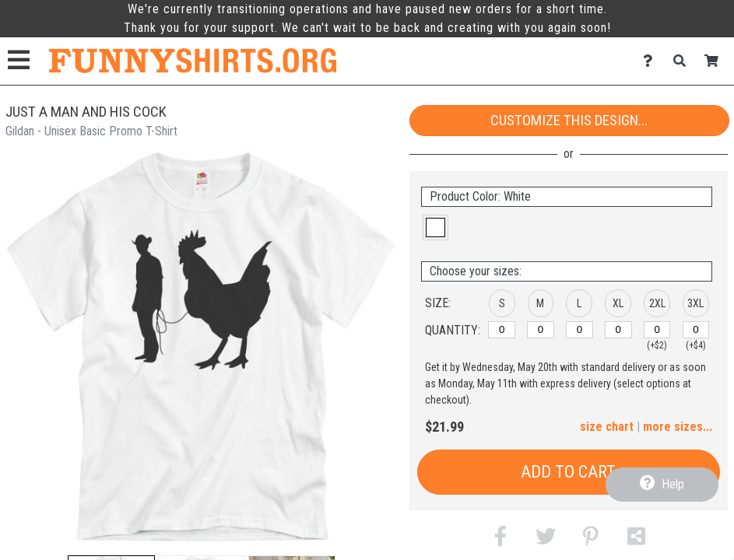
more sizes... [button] (678, 427)
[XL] (618, 330)
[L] (579, 330)
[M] (541, 330)
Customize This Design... (569, 120)
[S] (502, 330)
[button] (435, 227)
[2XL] (657, 330)
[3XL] (696, 330)
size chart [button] (607, 427)
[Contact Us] (652, 61)
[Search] (684, 61)
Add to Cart (568, 472)
